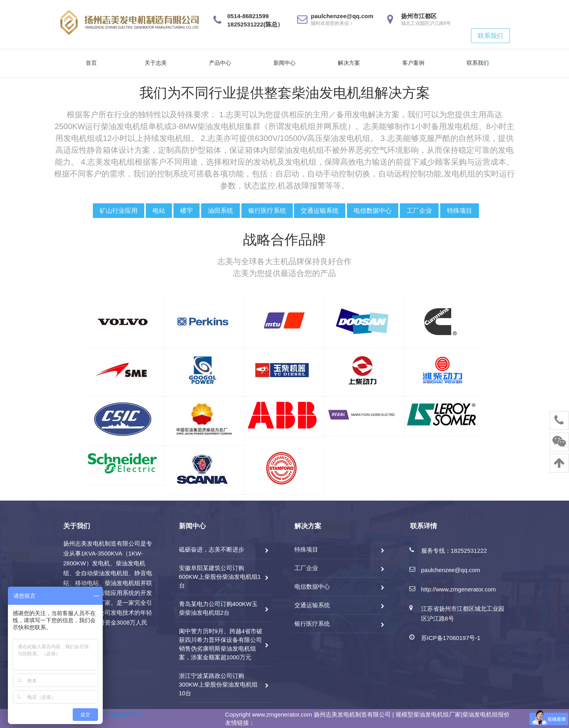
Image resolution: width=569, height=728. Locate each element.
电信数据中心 (373, 211)
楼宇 (187, 211)
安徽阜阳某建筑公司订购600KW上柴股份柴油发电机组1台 (220, 577)
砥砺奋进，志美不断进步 (212, 549)
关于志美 (156, 63)
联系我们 (490, 36)
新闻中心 (284, 63)
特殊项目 (460, 211)
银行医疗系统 (267, 211)
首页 (91, 63)
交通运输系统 (320, 211)
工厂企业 (419, 211)
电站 (159, 211)
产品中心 (220, 63)
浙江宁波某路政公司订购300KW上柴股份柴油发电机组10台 (218, 684)
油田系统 (220, 211)
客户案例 (413, 63)
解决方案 (349, 63)
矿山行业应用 (119, 211)
